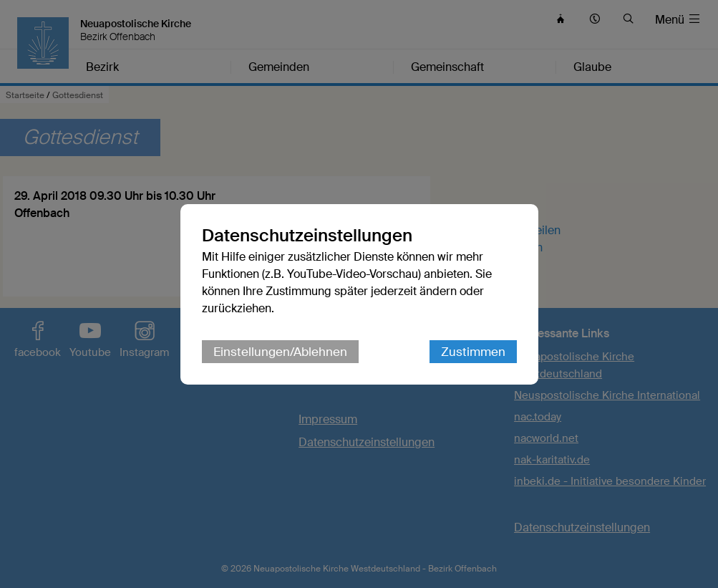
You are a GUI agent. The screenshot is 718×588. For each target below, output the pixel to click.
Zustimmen (473, 352)
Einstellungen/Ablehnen (280, 352)
